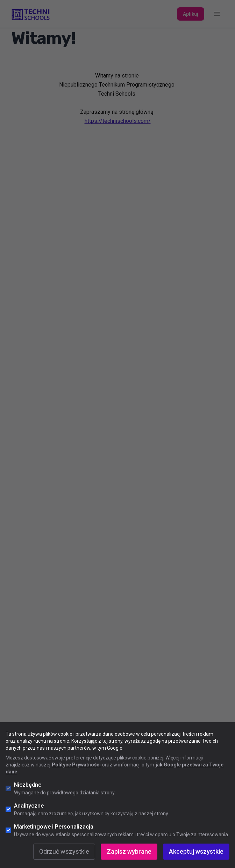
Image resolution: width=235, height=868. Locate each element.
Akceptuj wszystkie (196, 851)
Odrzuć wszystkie (64, 851)
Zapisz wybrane (129, 851)
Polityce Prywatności (76, 765)
